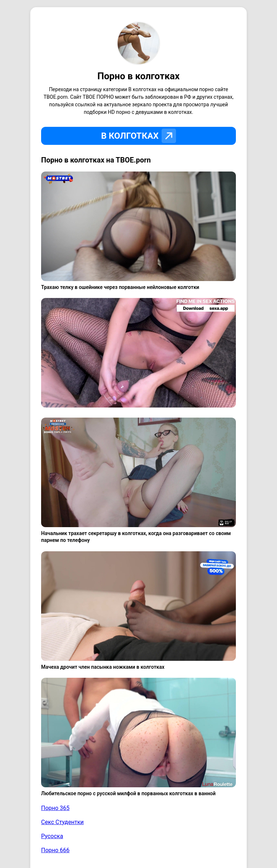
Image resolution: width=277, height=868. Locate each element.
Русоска (52, 836)
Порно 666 (55, 850)
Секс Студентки (62, 822)
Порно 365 (55, 808)
